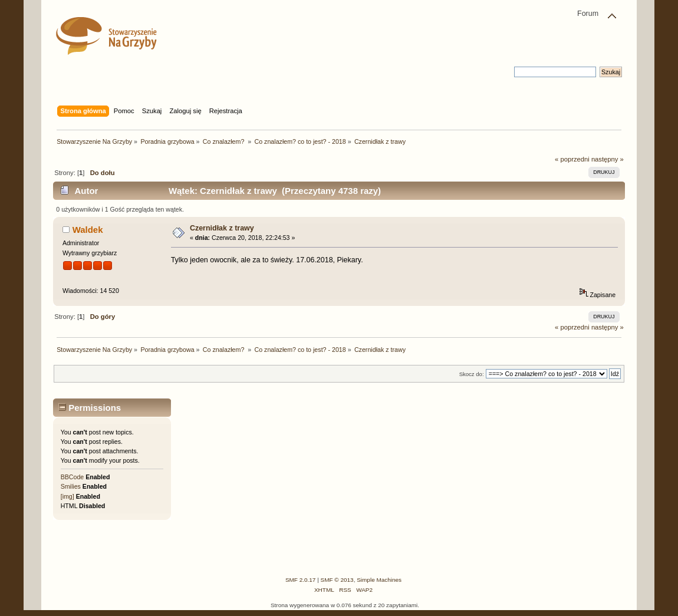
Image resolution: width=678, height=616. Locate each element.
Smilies (71, 486)
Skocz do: (472, 374)
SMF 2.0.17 (301, 580)
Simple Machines (379, 580)
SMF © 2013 (337, 580)
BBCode (72, 477)
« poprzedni (572, 159)
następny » (608, 159)
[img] (68, 496)
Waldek (88, 230)
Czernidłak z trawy (222, 228)
